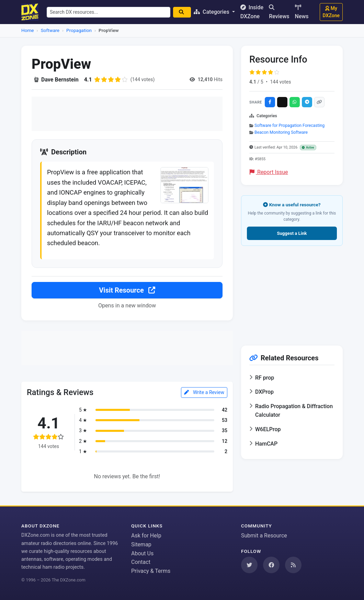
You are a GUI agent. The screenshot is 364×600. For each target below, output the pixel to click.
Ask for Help (146, 536)
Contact (141, 562)
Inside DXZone (252, 12)
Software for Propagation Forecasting (289, 126)
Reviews (279, 12)
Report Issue (269, 172)
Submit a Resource (264, 536)
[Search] (182, 12)
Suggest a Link (292, 233)
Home (28, 30)
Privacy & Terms (151, 571)
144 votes (280, 82)
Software (50, 30)
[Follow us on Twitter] (249, 565)
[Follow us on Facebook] (271, 565)
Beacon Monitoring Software (281, 132)
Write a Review (204, 392)
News (302, 12)
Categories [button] (212, 12)
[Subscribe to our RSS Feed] (293, 565)
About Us (142, 553)
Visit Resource (127, 290)
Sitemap (141, 544)
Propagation (79, 30)
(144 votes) (143, 79)
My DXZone (331, 12)
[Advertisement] (127, 114)
